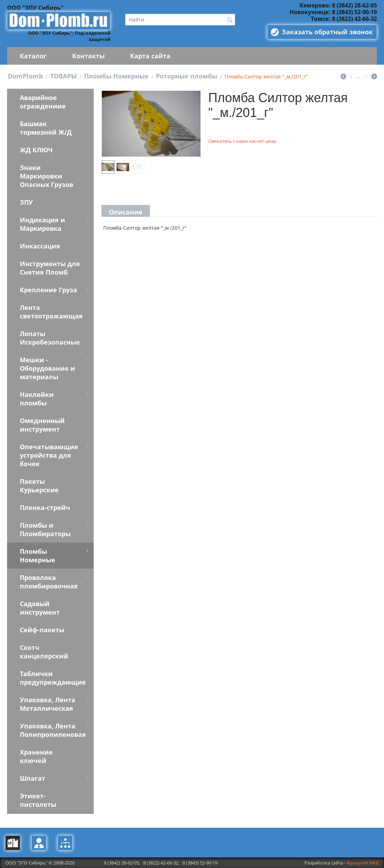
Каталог (33, 56)
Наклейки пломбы (37, 399)
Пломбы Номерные (116, 76)
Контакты (88, 56)
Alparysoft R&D (363, 863)
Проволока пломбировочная (49, 582)
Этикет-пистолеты (38, 800)
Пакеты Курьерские (39, 486)
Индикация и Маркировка (42, 224)
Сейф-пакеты (42, 630)
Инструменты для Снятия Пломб (50, 268)
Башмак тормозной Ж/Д (46, 128)
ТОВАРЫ (63, 76)
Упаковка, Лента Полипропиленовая (53, 730)
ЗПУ (26, 202)
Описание (126, 212)
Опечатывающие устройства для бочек (49, 455)
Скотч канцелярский (44, 652)
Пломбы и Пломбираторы (45, 529)
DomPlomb (25, 76)
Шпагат (33, 778)
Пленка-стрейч (45, 508)
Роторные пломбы (187, 76)
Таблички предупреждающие (53, 678)
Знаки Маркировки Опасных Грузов (46, 176)
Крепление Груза (48, 290)
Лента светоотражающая (51, 312)
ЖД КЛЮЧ (36, 150)
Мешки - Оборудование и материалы (47, 368)
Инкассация (40, 246)
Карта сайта (150, 56)
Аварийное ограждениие (43, 102)
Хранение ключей (36, 756)
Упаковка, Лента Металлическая (48, 704)
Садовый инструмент (40, 608)
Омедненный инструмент (42, 425)
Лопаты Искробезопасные (50, 338)
